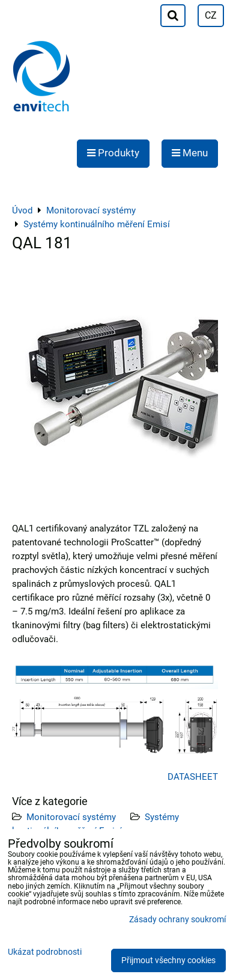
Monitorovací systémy (71, 817)
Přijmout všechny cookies (168, 960)
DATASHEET (193, 777)
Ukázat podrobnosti (45, 952)
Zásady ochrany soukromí (177, 920)
